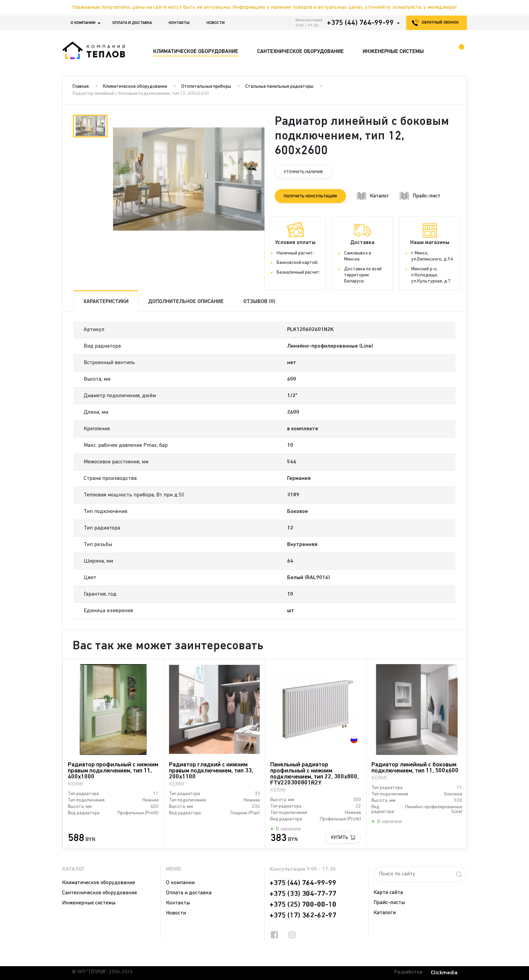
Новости (216, 23)
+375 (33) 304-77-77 (303, 894)
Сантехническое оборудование (100, 893)
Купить (340, 838)
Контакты (179, 23)
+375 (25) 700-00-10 (303, 905)
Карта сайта (388, 893)
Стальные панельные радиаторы (279, 87)
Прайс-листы (389, 903)
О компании (83, 23)
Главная (81, 87)
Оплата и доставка (132, 23)
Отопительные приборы (206, 87)
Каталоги (385, 913)
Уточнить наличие (303, 172)
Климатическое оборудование (135, 87)
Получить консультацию (310, 196)
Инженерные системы (89, 903)
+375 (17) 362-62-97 (303, 916)
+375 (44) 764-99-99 (360, 23)
